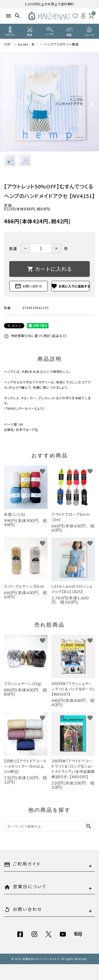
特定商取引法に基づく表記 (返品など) (35, 336)
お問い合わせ (29, 286)
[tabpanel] (49, 102)
